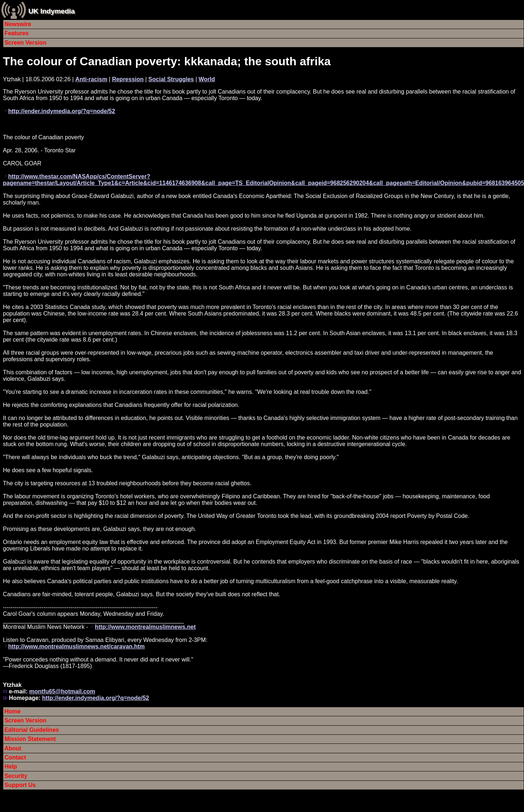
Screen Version (25, 43)
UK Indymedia (52, 11)
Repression (128, 79)
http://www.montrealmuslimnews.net (146, 627)
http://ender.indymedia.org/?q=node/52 (62, 111)
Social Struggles (171, 79)
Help (11, 766)
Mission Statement (30, 739)
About (13, 748)
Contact (15, 757)
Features (17, 33)
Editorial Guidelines (32, 730)
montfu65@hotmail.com (62, 691)
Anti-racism (91, 79)
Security (16, 776)
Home (12, 711)
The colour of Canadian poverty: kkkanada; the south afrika (167, 61)
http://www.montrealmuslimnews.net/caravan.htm (76, 646)
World (207, 79)
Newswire (18, 24)
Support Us (20, 785)
